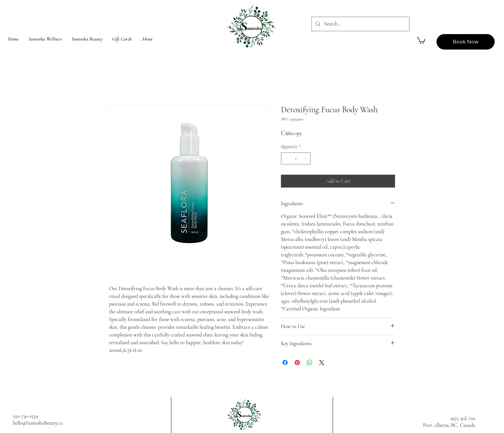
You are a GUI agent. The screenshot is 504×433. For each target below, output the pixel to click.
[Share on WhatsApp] (310, 363)
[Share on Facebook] (285, 363)
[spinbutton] (296, 158)
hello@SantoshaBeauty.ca (38, 423)
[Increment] (306, 158)
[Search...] (360, 24)
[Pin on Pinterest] (297, 363)
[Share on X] (322, 363)
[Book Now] (466, 42)
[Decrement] (286, 158)
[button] (421, 40)
